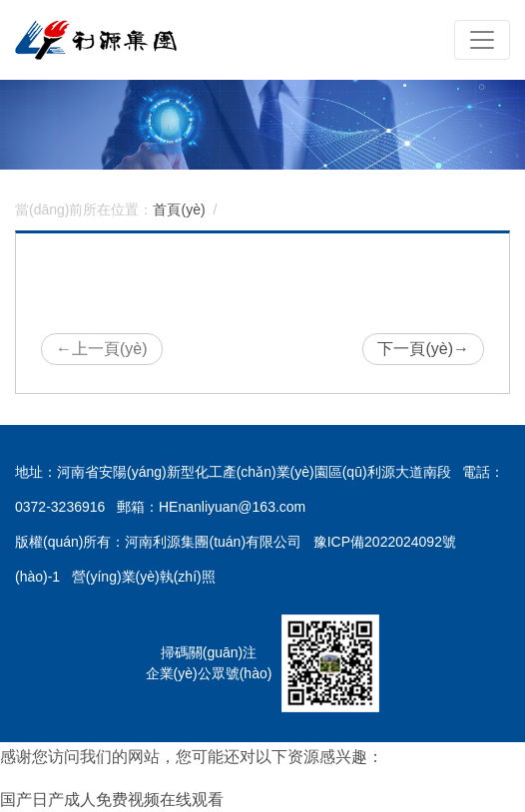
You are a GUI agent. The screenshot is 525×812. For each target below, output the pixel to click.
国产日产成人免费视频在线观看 (112, 800)
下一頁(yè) (423, 349)
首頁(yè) (179, 209)
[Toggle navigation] (482, 40)
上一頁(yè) (102, 349)
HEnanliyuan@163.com (232, 507)
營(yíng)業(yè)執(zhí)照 (144, 577)
